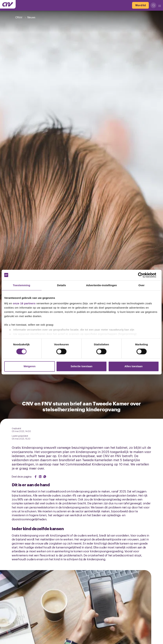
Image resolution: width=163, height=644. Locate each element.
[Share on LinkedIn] (40, 477)
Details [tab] (62, 285)
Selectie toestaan (81, 366)
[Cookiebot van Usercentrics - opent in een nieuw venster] (143, 275)
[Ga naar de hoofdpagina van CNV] (8, 4)
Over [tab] (142, 285)
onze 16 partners (24, 303)
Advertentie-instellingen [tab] (101, 285)
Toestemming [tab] (22, 285)
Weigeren (29, 366)
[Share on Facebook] (36, 477)
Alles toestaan (133, 366)
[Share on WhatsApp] (45, 477)
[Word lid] (140, 5)
